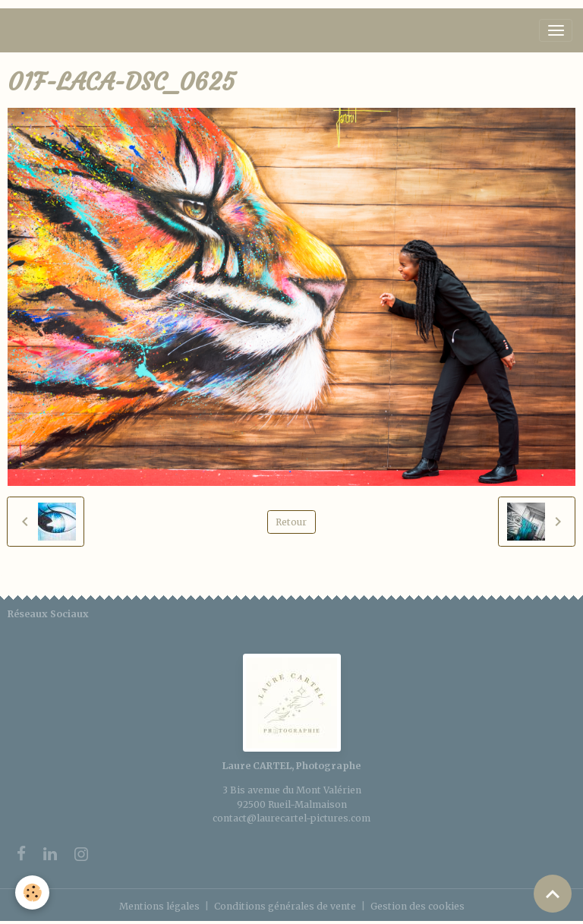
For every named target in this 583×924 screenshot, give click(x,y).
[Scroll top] (553, 894)
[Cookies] (32, 892)
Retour (291, 522)
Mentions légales (159, 906)
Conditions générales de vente (285, 906)
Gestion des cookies (418, 906)
